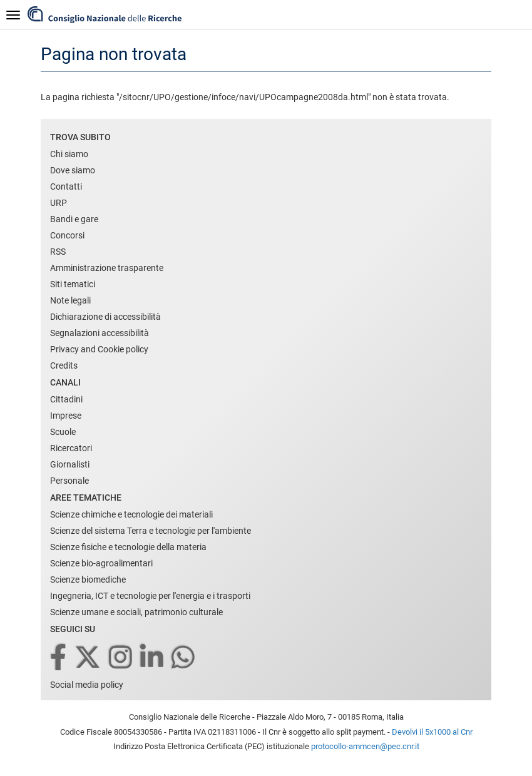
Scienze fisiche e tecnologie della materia (128, 547)
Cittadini (66, 399)
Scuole (63, 432)
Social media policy (87, 685)
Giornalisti (70, 464)
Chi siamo (69, 154)
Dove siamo (73, 170)
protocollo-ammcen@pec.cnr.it (365, 746)
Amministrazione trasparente (107, 268)
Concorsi (67, 235)
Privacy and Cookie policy (99, 349)
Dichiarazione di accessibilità (105, 317)
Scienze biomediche (88, 579)
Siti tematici (73, 284)
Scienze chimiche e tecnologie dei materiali (131, 514)
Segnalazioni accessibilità (100, 333)
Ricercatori (71, 448)
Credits (64, 365)
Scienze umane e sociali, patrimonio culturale (136, 612)
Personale (69, 481)
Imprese (66, 416)
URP (59, 203)
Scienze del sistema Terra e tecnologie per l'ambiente (151, 531)
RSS (58, 252)
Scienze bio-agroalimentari (101, 563)
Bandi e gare (74, 219)
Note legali (70, 300)
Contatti (66, 186)
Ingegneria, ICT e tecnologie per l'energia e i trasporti (150, 596)
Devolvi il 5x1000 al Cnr (432, 732)
